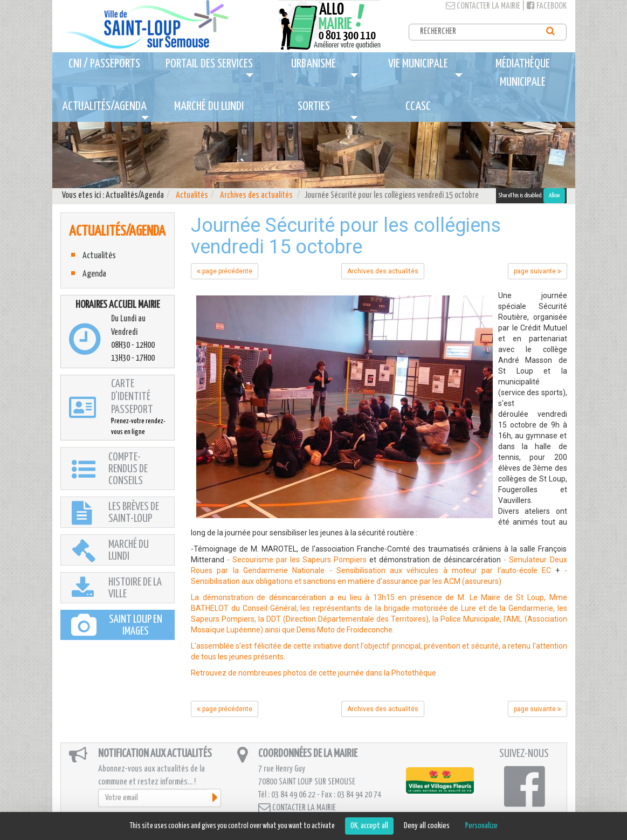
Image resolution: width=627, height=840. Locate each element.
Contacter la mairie (483, 6)
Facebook (547, 6)
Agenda (94, 274)
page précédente (225, 271)
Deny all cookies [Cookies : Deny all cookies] (427, 826)
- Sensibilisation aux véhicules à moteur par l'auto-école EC (440, 570)
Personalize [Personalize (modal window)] (481, 826)
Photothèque (414, 673)
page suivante (538, 271)
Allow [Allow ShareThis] (554, 195)
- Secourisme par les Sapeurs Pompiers (297, 560)
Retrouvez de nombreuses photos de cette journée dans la (291, 673)
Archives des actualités (256, 195)
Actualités (192, 195)
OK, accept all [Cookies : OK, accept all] (369, 826)
